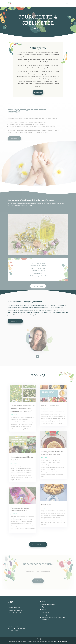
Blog (43, 607)
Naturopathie (45, 612)
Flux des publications (15, 608)
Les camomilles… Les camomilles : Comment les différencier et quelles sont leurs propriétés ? (23, 411)
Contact (38, 580)
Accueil (43, 601)
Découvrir (38, 92)
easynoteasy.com (59, 642)
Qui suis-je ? (45, 615)
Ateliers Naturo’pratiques (48, 604)
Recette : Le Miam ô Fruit (50, 409)
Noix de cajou (46, 502)
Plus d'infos (38, 286)
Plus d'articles (38, 544)
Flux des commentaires (15, 610)
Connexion (12, 605)
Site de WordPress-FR (15, 613)
